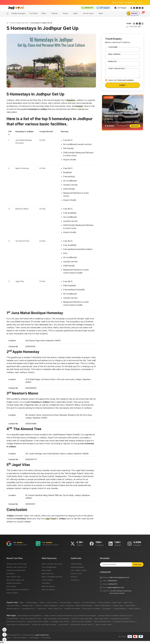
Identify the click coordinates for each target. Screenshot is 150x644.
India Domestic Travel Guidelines (29, 616)
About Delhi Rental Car (103, 621)
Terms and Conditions (126, 80)
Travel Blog (46, 583)
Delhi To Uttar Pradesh (84, 605)
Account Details (65, 602)
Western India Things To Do (17, 567)
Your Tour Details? (117, 69)
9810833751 (113, 584)
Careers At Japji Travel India (82, 619)
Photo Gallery (47, 570)
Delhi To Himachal (67, 605)
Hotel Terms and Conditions (82, 621)
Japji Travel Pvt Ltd (42, 635)
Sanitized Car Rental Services (124, 621)
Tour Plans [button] (33, 13)
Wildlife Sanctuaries (14, 583)
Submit (123, 85)
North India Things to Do (15, 580)
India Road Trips (48, 574)
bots (75, 322)
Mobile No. (113, 62)
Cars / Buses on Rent (79, 570)
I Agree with (121, 80)
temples (79, 106)
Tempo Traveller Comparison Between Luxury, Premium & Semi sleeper (70, 616)
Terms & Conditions (20, 638)
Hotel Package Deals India (19, 23)
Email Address (114, 54)
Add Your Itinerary (48, 589)
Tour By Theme (47, 580)
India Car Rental (104, 602)
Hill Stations (11, 574)
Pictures (55, 13)
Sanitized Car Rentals (72, 609)
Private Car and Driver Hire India (44, 625)
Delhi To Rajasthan (51, 605)
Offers (44, 13)
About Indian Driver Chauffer (38, 621)
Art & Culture (11, 586)
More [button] (101, 13)
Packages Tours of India (60, 621)
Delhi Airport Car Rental (91, 609)
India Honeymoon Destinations (18, 589)
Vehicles (38, 605)
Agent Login (117, 602)
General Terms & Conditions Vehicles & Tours (115, 616)
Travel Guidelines (120, 609)
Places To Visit (76, 574)
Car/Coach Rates (13, 605)
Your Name (113, 47)
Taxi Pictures (63, 625)
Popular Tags (118, 605)
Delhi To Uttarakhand (103, 605)
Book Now (135, 126)
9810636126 (112, 581)
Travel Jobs (42, 609)
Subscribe (138, 564)
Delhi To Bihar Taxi (55, 609)
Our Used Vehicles (89, 602)
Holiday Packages (77, 567)
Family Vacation (12, 593)
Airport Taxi (128, 602)
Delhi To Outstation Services (52, 577)
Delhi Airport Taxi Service (16, 621)
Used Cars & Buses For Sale (31, 619)
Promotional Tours (28, 609)
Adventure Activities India (16, 570)
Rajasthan (71, 100)
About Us (74, 577)
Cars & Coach (88, 13)
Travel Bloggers (32, 602)
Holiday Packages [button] (18, 13)
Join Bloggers (34, 638)
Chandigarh (107, 609)
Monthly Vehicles (13, 609)
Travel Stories (130, 605)
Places (66, 13)
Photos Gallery (134, 609)
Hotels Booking (76, 564)
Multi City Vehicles (48, 586)
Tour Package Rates (49, 567)
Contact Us (75, 580)
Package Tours (27, 605)
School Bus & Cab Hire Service (82, 625)
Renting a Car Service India (17, 564)
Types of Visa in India (103, 625)
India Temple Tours (14, 577)
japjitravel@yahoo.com (116, 587)
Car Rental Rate (12, 619)
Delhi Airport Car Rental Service (18, 625)
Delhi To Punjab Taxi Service (52, 564)
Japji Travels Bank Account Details (56, 619)
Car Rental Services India (120, 619)
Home (9, 638)
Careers (77, 602)
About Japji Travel (101, 619)
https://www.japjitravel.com (119, 577)
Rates (76, 13)
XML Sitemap (46, 638)
